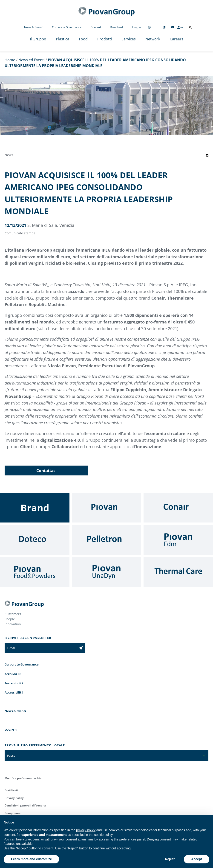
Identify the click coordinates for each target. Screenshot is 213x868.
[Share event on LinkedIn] (207, 156)
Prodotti (105, 39)
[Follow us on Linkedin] (164, 27)
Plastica (63, 39)
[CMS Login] (180, 27)
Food (83, 39)
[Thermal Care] (178, 572)
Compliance (13, 813)
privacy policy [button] (86, 830)
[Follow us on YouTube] (173, 27)
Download (116, 27)
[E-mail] (41, 648)
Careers (177, 39)
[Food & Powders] (35, 572)
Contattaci (46, 471)
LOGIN (9, 730)
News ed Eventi (32, 60)
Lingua (137, 27)
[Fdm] (178, 540)
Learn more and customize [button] (31, 859)
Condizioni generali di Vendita (25, 805)
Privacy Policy (14, 798)
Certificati (11, 790)
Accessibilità (14, 692)
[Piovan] (106, 508)
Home (10, 60)
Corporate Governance (67, 27)
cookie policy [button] (103, 835)
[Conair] (178, 508)
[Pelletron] (106, 540)
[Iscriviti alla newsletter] (81, 648)
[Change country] (149, 27)
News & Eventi (33, 27)
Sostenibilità (14, 683)
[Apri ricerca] (190, 27)
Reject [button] (170, 859)
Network (153, 39)
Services (129, 39)
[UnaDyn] (106, 572)
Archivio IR (13, 674)
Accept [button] (197, 859)
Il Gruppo (38, 39)
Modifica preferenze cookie (23, 778)
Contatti (96, 27)
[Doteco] (35, 540)
